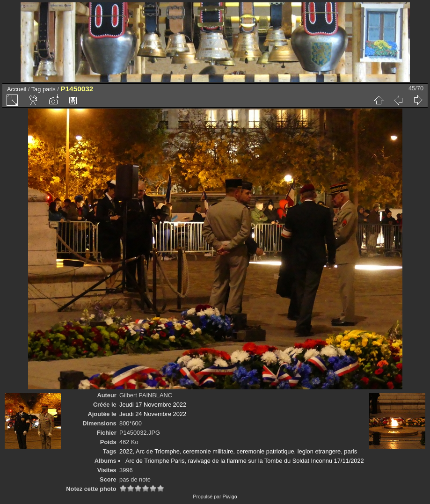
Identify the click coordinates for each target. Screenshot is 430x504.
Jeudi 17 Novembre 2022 (153, 405)
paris (49, 89)
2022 (126, 451)
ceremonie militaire (208, 451)
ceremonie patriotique (265, 451)
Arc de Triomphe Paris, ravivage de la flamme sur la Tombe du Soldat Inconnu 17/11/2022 (245, 461)
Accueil (17, 89)
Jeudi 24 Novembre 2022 (153, 414)
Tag (36, 89)
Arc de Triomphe (158, 451)
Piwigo (230, 497)
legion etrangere (319, 451)
